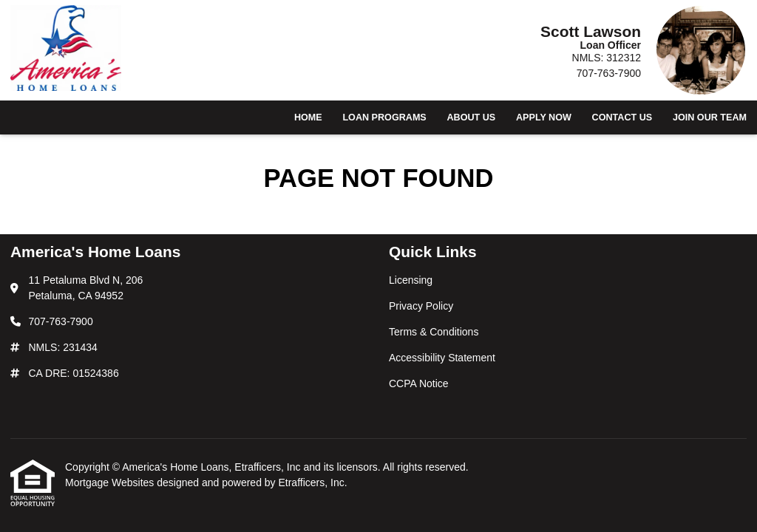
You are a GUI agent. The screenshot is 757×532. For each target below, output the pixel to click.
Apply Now (544, 117)
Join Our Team (710, 117)
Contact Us (622, 117)
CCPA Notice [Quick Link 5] (419, 383)
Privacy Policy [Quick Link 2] (421, 306)
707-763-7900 (609, 73)
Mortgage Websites (111, 482)
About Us (471, 117)
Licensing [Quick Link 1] (411, 280)
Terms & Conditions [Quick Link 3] (434, 332)
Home (308, 117)
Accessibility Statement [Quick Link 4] (442, 358)
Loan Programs (384, 117)
